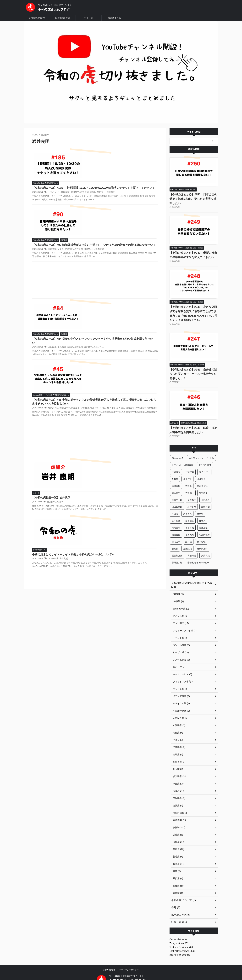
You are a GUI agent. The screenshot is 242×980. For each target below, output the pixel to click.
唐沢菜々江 (104, 315)
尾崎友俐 (119, 204)
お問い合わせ (109, 957)
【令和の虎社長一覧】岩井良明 (101, 382)
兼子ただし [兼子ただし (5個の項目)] (204, 463)
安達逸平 (124, 315)
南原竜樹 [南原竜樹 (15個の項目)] (176, 477)
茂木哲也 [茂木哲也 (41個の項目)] (201, 533)
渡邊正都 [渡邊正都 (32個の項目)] (203, 519)
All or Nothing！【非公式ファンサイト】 (126, 963)
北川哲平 (124, 166)
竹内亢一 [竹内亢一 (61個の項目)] (176, 533)
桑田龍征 (92, 319)
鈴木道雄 (147, 204)
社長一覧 (89, 18)
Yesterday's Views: (179, 934)
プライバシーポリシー (129, 957)
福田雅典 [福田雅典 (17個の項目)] (190, 526)
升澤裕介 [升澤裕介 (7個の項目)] (201, 470)
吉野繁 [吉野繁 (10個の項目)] (189, 477)
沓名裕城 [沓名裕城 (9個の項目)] (190, 519)
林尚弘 (141, 166)
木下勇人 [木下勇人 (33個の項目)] (187, 505)
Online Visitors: (177, 927)
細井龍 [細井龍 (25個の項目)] (189, 533)
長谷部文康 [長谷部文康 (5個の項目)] (177, 547)
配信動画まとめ (63, 18)
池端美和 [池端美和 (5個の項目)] (176, 519)
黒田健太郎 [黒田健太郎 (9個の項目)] (177, 554)
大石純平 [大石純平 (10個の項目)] (176, 484)
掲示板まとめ (115, 18)
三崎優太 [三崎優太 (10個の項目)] (176, 463)
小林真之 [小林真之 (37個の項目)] (205, 491)
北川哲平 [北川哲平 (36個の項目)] (187, 470)
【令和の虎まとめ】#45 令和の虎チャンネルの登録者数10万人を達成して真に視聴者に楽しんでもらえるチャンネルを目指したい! (121, 307)
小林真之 (133, 315)
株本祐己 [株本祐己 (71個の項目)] (176, 512)
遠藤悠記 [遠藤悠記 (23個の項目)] (187, 540)
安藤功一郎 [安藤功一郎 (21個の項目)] (177, 491)
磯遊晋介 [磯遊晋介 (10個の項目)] (176, 526)
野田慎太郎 (110, 319)
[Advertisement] (95, 240)
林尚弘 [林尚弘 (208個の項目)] (200, 505)
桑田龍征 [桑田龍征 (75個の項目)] (190, 512)
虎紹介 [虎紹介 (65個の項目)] (175, 540)
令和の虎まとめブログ (54, 9)
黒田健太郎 (121, 319)
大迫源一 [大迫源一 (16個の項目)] (190, 484)
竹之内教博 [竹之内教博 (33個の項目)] (204, 526)
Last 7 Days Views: (179, 938)
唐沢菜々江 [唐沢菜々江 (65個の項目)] (202, 477)
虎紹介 (110, 386)
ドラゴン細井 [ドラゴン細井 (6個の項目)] (205, 456)
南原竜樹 (103, 204)
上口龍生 (103, 276)
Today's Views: (177, 931)
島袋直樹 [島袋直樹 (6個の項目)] (205, 498)
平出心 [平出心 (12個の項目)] (175, 505)
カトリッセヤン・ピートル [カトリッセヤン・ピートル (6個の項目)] (201, 449)
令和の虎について (37, 18)
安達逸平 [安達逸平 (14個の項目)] (192, 491)
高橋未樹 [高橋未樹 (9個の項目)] (192, 547)
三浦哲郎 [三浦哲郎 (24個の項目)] (190, 463)
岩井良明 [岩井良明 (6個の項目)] (192, 498)
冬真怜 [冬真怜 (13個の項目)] (175, 470)
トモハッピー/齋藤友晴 (109, 166)
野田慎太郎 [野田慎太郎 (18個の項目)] (202, 540)
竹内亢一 (148, 166)
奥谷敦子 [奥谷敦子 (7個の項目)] (203, 484)
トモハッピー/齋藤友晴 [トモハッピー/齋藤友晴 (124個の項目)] (183, 456)
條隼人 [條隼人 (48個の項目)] (202, 512)
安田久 (111, 204)
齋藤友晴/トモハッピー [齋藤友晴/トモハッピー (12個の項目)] (198, 554)
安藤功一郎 (115, 315)
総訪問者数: (176, 942)
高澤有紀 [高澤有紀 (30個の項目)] (205, 547)
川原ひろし (137, 204)
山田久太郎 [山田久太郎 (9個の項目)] (177, 498)
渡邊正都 (101, 319)
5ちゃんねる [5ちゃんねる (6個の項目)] (178, 449)
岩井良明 (133, 166)
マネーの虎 (104, 425)
